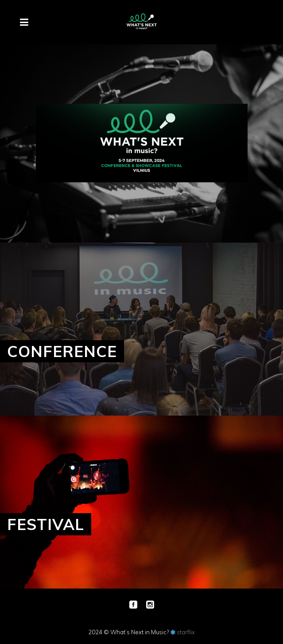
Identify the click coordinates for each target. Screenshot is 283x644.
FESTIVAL (46, 524)
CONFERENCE (62, 351)
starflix (186, 632)
